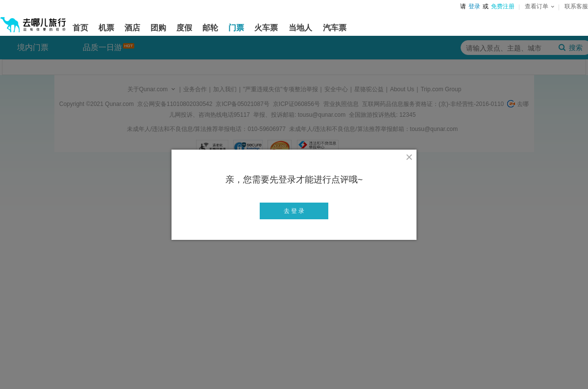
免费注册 (503, 6)
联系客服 (576, 6)
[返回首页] (33, 21)
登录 (474, 6)
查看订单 (539, 6)
